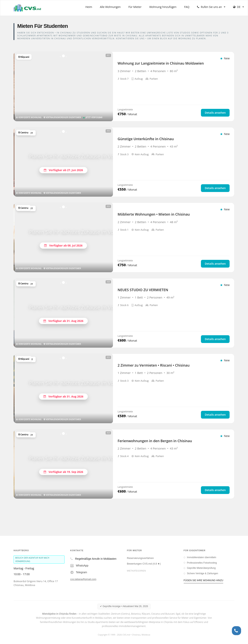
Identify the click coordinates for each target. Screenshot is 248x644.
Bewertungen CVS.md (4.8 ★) (144, 564)
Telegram (79, 572)
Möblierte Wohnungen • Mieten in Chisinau (154, 214)
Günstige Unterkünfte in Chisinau (146, 139)
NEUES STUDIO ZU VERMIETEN (143, 290)
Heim (89, 7)
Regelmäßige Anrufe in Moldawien (93, 559)
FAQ (187, 7)
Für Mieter (135, 7)
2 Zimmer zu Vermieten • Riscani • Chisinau (154, 365)
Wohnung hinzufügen (163, 7)
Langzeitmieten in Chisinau (142, 576)
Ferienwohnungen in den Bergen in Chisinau (155, 441)
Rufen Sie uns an (211, 7)
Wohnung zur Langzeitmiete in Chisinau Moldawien (161, 63)
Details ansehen (215, 113)
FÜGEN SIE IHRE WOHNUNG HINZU (204, 580)
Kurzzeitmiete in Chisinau (141, 581)
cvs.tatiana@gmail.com (83, 579)
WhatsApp (79, 566)
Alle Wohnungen (110, 7)
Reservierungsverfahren (140, 558)
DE (239, 7)
